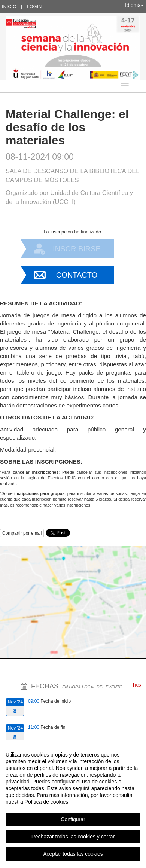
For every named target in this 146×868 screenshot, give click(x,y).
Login (34, 7)
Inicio (9, 7)
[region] (73, 804)
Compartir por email (22, 533)
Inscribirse (77, 249)
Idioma (134, 5)
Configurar (73, 819)
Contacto (77, 275)
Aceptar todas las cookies (73, 854)
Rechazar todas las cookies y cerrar (73, 837)
